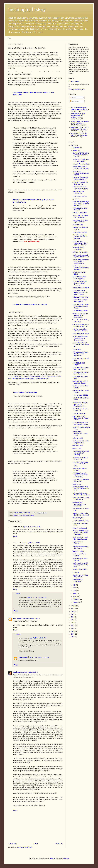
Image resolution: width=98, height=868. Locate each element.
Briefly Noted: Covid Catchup (79, 555)
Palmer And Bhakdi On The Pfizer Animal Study (81, 494)
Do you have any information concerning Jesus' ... (80, 122)
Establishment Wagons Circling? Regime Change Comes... (80, 338)
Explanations (77, 484)
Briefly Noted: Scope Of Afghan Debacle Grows (81, 256)
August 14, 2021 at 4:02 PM (31, 543)
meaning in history (27, 9)
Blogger (66, 859)
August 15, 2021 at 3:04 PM (29, 672)
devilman (17, 672)
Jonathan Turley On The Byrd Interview (80, 183)
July (74, 585)
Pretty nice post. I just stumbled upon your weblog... (78, 115)
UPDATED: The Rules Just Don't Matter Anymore (80, 283)
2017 (73, 614)
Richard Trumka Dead (80, 528)
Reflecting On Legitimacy (81, 297)
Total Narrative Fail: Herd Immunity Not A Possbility (81, 453)
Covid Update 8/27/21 (79, 196)
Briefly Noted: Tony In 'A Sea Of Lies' (80, 458)
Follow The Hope (78, 225)
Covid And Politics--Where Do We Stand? (81, 499)
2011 (73, 625)
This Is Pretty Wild (78, 518)
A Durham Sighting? (79, 413)
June (75, 588)
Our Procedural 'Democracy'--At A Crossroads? (79, 504)
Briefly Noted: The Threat (81, 288)
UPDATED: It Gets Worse (81, 334)
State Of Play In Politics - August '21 (81, 410)
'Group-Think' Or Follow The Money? (80, 576)
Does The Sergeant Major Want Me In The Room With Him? (81, 204)
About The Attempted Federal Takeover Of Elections (80, 237)
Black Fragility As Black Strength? (80, 559)
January (76, 602)
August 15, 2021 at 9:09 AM (37, 638)
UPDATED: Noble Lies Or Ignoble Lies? (81, 480)
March (75, 596)
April (74, 594)
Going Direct (77, 448)
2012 (73, 623)
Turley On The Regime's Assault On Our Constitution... (80, 315)
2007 (73, 637)
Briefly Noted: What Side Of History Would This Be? (80, 565)
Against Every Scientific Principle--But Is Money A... (81, 345)
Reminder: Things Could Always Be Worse (80, 179)
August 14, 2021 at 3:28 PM (31, 527)
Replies (18, 594)
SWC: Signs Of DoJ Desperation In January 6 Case (81, 418)
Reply (15, 536)
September (77, 148)
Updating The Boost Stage (81, 164)
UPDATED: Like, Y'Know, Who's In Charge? (81, 368)
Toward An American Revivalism (25, 392)
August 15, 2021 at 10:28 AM (39, 657)
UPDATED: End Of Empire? (79, 364)
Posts (73, 98)
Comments (74, 101)
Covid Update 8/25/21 (79, 232)
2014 (73, 617)
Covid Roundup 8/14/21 (80, 395)
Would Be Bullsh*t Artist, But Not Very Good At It (81, 514)
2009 (73, 631)
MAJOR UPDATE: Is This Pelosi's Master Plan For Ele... (81, 155)
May (74, 591)
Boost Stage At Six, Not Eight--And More (80, 221)
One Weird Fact (78, 445)
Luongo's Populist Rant (80, 569)
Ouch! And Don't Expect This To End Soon (80, 382)
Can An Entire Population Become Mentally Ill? (81, 325)
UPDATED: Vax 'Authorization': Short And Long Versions (80, 243)
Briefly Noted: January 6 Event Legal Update (80, 538)
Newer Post (13, 844)
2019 (73, 608)
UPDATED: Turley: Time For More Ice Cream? (80, 423)
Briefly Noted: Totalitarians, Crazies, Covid (80, 434)
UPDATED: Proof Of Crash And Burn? (79, 278)
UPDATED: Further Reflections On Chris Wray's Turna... (80, 292)
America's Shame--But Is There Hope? (80, 547)
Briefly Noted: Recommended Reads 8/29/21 (80, 173)
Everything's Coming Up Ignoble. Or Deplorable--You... (81, 464)
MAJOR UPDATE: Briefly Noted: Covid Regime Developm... (81, 533)
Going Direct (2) (78, 438)
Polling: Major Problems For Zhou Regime (80, 216)
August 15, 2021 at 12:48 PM (37, 597)
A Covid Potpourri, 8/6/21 (81, 521)
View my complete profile (77, 89)
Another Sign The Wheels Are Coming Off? (81, 160)
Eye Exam (76, 572)
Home (9, 38)
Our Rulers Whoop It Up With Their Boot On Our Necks (81, 489)
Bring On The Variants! (80, 252)
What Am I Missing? (79, 551)
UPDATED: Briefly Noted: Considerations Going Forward (81, 306)
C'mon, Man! (77, 349)
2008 (73, 634)
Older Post (59, 844)
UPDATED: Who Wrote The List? (80, 209)
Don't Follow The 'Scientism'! (78, 581)
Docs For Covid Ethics (80, 213)
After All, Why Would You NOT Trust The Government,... (81, 261)
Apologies (76, 199)
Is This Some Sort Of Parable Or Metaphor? (80, 188)
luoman (53, 859)
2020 (73, 606)
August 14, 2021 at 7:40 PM (31, 618)
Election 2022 (18, 516)
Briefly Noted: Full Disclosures (78, 192)
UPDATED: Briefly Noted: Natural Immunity (81, 373)
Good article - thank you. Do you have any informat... (80, 128)
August (75, 151)
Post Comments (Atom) (25, 847)
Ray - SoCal (17, 618)
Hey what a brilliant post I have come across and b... (79, 109)
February (76, 599)
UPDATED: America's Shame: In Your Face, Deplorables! (80, 475)
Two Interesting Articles (80, 311)
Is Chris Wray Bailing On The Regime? (80, 301)
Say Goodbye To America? (78, 543)
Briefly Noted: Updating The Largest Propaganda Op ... (80, 404)
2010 (73, 628)
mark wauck (23, 657)
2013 (73, 620)
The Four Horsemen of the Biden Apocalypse (30, 304)
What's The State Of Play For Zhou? (81, 321)
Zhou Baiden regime (28, 516)
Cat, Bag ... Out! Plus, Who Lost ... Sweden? (80, 330)
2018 (73, 611)
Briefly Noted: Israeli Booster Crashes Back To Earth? (80, 268)
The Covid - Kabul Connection (78, 248)
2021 (73, 145)
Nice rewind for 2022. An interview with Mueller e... (79, 134)
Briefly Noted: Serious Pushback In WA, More (81, 168)
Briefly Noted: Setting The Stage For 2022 (81, 442)
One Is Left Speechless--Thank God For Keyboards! (80, 354)
